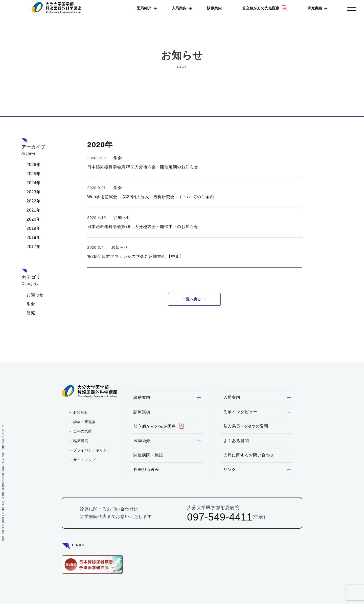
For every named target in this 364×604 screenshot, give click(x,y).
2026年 (34, 165)
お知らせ (35, 295)
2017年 (34, 247)
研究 (31, 313)
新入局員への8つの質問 (246, 426)
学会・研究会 (85, 422)
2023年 (34, 192)
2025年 (34, 174)
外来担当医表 (146, 470)
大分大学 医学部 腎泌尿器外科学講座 (56, 8)
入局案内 (179, 8)
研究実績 (315, 8)
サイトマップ (85, 460)
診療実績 (142, 412)
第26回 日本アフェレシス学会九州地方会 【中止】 (136, 256)
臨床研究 (81, 441)
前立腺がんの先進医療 (261, 8)
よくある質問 (236, 441)
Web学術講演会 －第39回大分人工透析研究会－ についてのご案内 (151, 197)
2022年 (34, 201)
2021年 (34, 210)
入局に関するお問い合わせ (249, 455)
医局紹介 (144, 8)
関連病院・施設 (148, 455)
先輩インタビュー (258, 412)
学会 (31, 304)
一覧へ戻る (192, 299)
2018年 (34, 237)
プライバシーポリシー (92, 450)
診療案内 (214, 8)
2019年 (34, 228)
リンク (258, 470)
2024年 (34, 183)
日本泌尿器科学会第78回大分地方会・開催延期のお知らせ (143, 167)
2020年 (34, 219)
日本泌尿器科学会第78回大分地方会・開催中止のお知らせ (143, 227)
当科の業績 (83, 431)
